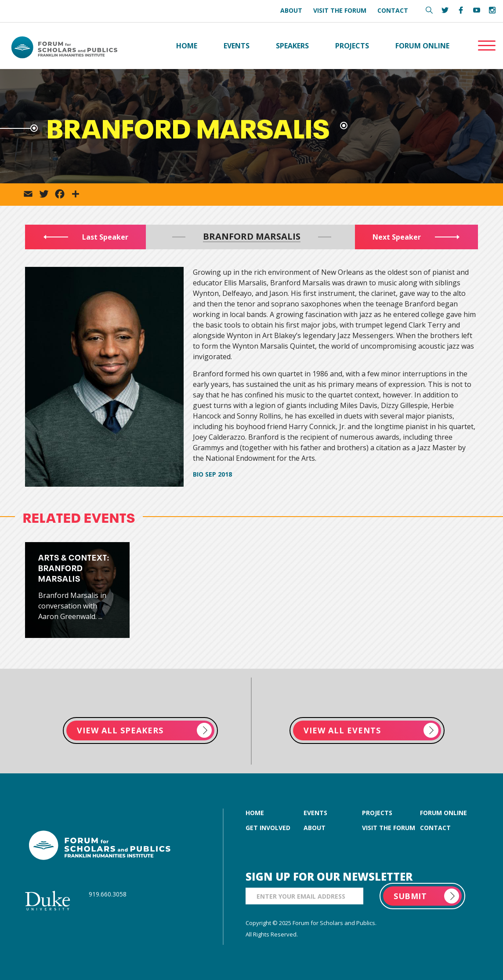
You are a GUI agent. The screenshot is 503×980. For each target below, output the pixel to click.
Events (237, 46)
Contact (393, 10)
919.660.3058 (108, 894)
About (291, 10)
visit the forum (389, 828)
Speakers (292, 46)
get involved (268, 828)
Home (187, 46)
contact (435, 828)
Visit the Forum (340, 10)
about (315, 828)
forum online (443, 813)
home (255, 813)
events (315, 813)
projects (377, 813)
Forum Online (422, 46)
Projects (352, 46)
